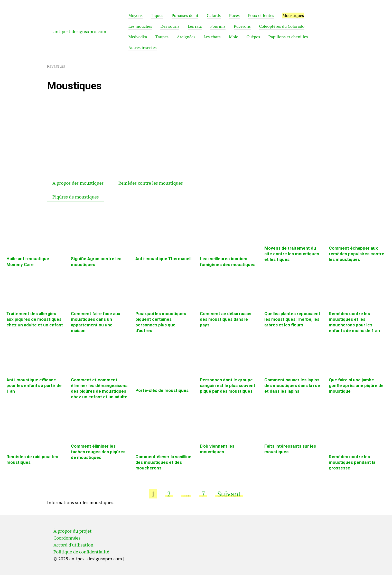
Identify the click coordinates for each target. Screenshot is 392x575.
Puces (234, 15)
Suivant (229, 494)
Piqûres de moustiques (76, 197)
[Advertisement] (137, 137)
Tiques (157, 15)
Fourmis (218, 26)
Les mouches (140, 26)
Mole (234, 37)
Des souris (170, 26)
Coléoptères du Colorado (282, 26)
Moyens (136, 15)
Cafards (214, 15)
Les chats (212, 37)
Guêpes (253, 37)
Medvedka (138, 37)
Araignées (186, 37)
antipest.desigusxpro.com (80, 31)
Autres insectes (143, 48)
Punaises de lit (185, 15)
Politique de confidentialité (81, 552)
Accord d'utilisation (73, 545)
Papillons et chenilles (288, 37)
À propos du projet (72, 531)
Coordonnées (67, 538)
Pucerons (242, 26)
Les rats (195, 26)
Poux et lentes (261, 15)
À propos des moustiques (78, 183)
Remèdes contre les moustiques (151, 183)
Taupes (162, 37)
